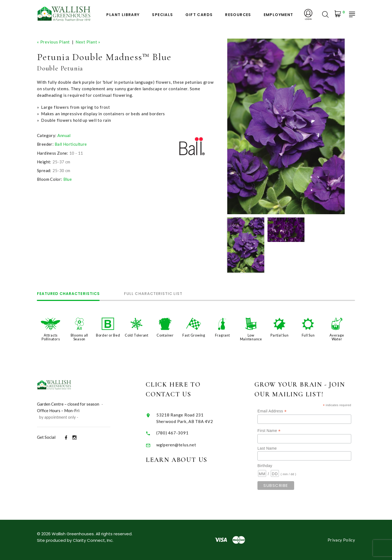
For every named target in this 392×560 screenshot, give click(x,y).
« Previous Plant (53, 42)
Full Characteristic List (153, 294)
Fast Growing (194, 335)
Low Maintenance (251, 337)
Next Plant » (88, 42)
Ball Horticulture (71, 144)
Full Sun (308, 335)
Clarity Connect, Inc (93, 540)
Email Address (283, 411)
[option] (286, 126)
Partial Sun (279, 335)
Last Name (278, 448)
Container (165, 335)
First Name (280, 431)
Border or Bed (108, 335)
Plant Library (123, 15)
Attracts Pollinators (51, 337)
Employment (279, 15)
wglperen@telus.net (185, 445)
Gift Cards (199, 15)
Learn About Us (185, 460)
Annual (64, 135)
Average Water (337, 337)
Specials (162, 15)
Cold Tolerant (137, 335)
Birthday (276, 466)
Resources (238, 15)
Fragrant (223, 335)
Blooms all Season (80, 337)
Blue (68, 179)
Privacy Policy (341, 540)
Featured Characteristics (68, 294)
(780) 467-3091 (181, 433)
